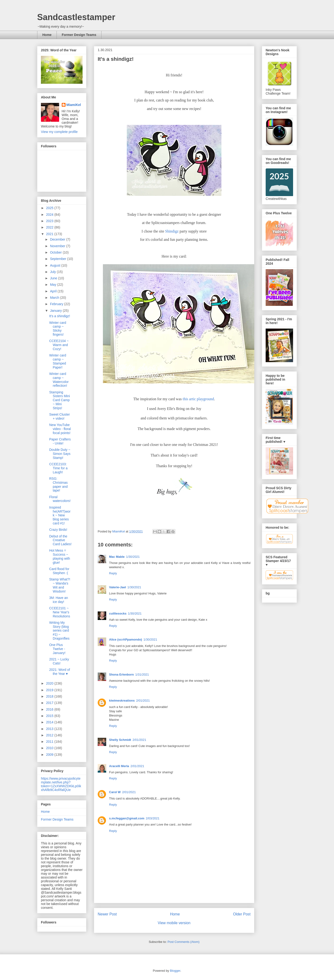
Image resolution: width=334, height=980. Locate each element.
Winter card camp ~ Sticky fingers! (58, 329)
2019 (50, 690)
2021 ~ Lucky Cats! (59, 661)
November (58, 246)
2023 (50, 221)
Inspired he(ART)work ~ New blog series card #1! (60, 515)
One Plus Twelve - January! (57, 649)
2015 (50, 716)
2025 (50, 208)
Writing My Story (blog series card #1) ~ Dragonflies (59, 631)
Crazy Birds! (58, 530)
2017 (50, 703)
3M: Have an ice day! (59, 600)
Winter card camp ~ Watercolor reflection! (59, 380)
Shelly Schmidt (120, 740)
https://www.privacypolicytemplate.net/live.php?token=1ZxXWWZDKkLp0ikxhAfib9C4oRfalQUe (61, 784)
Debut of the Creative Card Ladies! (60, 540)
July (53, 272)
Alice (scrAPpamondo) (125, 639)
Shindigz (172, 231)
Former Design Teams (79, 35)
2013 (50, 729)
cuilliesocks (118, 613)
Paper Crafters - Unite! (60, 441)
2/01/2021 (143, 701)
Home (47, 35)
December (58, 239)
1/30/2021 (133, 557)
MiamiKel (74, 105)
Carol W (115, 792)
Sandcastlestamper (76, 17)
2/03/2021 (153, 818)
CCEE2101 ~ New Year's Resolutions (60, 612)
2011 (50, 742)
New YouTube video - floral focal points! (60, 429)
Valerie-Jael (118, 587)
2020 (50, 683)
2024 (50, 215)
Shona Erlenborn (121, 675)
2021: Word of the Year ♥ (60, 672)
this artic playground (198, 399)
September (58, 259)
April (54, 291)
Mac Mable (117, 557)
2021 (50, 234)
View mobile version (174, 923)
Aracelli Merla (119, 766)
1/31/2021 (142, 675)
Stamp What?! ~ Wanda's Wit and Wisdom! (60, 585)
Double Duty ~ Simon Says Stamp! (60, 454)
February (57, 304)
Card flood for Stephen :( (59, 571)
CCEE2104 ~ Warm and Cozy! (59, 345)
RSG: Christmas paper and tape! (58, 484)
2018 (50, 696)
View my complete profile (59, 132)
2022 (50, 227)
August (55, 265)
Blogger (175, 971)
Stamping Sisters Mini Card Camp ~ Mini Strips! (59, 400)
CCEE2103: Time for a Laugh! (58, 468)
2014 (50, 722)
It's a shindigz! (60, 316)
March (55, 298)
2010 (50, 748)
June (54, 278)
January (56, 311)
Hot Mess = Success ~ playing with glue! (60, 556)
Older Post (242, 914)
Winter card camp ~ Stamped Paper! (58, 361)
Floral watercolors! (60, 499)
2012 (50, 735)
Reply (113, 573)
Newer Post (107, 914)
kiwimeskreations (122, 701)
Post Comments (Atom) (183, 942)
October (56, 252)
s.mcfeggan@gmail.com (127, 818)
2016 (50, 709)
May (53, 285)
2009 (50, 755)
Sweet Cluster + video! (59, 416)
